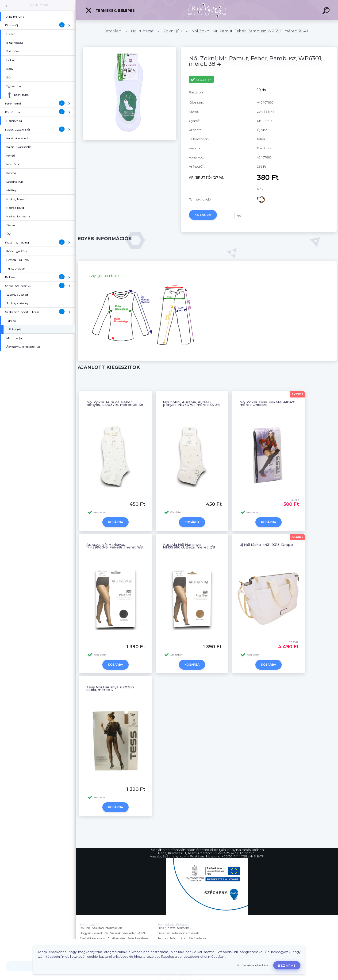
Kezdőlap (112, 31)
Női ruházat (39, 5)
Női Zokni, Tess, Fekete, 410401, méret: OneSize (268, 403)
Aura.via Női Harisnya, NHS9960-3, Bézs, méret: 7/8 (189, 546)
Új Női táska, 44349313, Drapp (266, 545)
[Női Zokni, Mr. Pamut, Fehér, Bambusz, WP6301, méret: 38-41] (129, 139)
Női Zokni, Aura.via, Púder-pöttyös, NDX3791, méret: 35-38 (191, 403)
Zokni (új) (173, 31)
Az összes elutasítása (253, 965)
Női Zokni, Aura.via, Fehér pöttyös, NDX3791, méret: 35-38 (115, 403)
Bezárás (287, 965)
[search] (327, 11)
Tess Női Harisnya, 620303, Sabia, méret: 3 (110, 688)
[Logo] (207, 10)
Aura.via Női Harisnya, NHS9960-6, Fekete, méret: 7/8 (115, 546)
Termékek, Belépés (110, 10)
